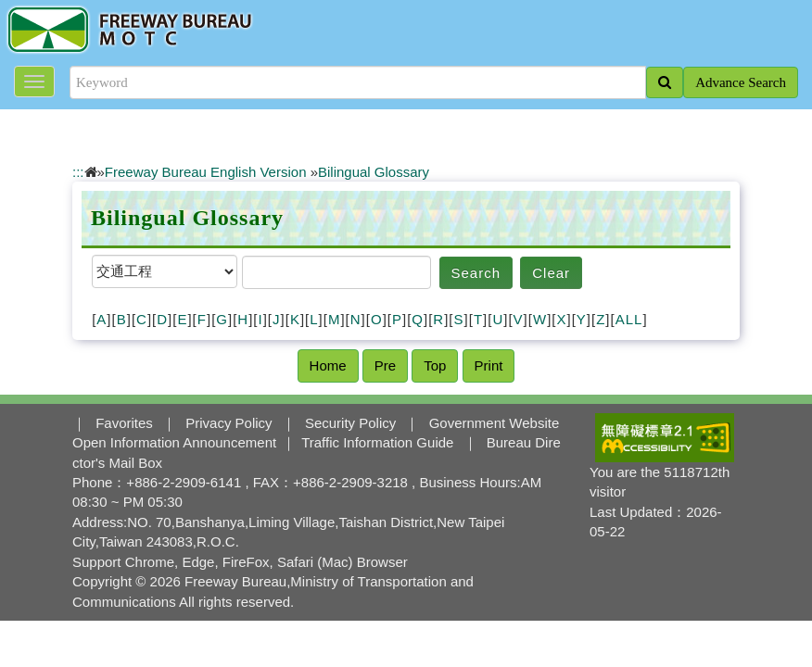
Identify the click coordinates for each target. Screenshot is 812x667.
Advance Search (741, 82)
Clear (551, 273)
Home (328, 365)
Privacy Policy (228, 423)
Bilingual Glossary (374, 172)
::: (78, 172)
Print (489, 365)
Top (435, 365)
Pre (385, 365)
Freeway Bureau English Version (206, 172)
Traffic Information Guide (377, 442)
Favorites (124, 423)
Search (476, 273)
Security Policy (350, 423)
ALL (629, 319)
